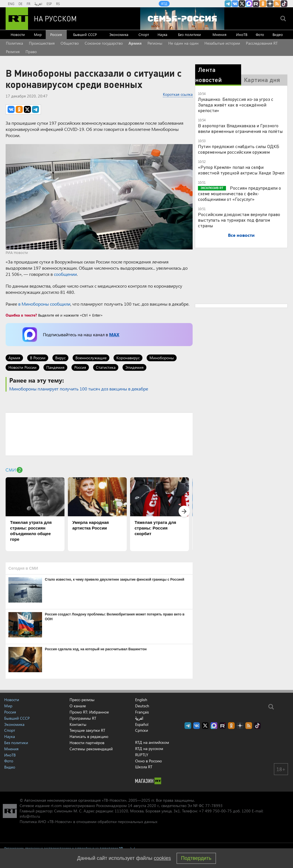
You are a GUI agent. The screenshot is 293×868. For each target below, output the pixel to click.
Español (142, 724)
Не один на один (183, 43)
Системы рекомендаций (91, 749)
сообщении (65, 274)
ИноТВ (242, 34)
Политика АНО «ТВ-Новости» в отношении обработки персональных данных (88, 822)
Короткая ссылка (178, 94)
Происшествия (42, 43)
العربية (38, 4)
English (141, 700)
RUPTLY (142, 755)
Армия (135, 43)
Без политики (190, 34)
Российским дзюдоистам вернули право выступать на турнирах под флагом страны (239, 220)
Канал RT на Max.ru (249, 4)
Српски (142, 730)
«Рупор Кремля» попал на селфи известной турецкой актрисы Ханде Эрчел (241, 170)
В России (38, 358)
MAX (114, 334)
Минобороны (162, 358)
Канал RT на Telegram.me (228, 4)
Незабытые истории (222, 43)
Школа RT (144, 767)
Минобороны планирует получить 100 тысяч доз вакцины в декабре (79, 389)
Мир (38, 34)
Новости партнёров (87, 743)
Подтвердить (196, 858)
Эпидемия (134, 367)
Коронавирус (128, 358)
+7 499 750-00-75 (215, 811)
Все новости (241, 235)
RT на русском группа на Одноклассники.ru (263, 4)
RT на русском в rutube (256, 4)
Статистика (106, 367)
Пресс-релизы (82, 700)
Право (31, 52)
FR (28, 4)
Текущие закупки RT (87, 730)
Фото (260, 34)
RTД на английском (152, 742)
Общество (70, 43)
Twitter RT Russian (242, 4)
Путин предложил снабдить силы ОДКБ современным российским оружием (239, 149)
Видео (278, 34)
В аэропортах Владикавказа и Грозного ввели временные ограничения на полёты (240, 128)
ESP (49, 4)
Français (142, 712)
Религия (13, 52)
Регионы (155, 43)
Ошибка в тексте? (21, 315)
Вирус (60, 358)
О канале (78, 706)
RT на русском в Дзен (270, 4)
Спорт (144, 34)
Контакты (78, 724)
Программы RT (83, 718)
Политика (14, 43)
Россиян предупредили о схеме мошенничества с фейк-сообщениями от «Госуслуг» (240, 193)
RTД (164, 4)
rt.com (56, 805)
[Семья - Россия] (182, 19)
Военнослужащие (91, 358)
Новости (18, 34)
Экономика (119, 34)
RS (58, 4)
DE (20, 4)
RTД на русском (149, 748)
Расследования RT (262, 43)
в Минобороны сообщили (44, 304)
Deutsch (142, 706)
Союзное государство (104, 43)
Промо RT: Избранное (89, 712)
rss (277, 4)
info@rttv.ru (30, 816)
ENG (11, 4)
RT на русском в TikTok (284, 4)
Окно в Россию (148, 761)
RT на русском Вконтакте (235, 4)
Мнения (220, 34)
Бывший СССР (85, 34)
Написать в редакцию (89, 736)
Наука (162, 34)
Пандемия (55, 367)
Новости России (22, 367)
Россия (56, 34)
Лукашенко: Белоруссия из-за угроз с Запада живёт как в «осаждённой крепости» (236, 105)
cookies (162, 858)
